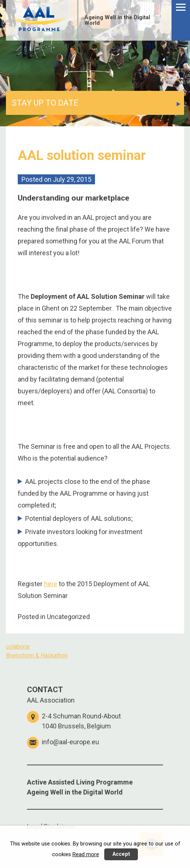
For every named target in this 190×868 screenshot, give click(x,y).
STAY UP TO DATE (45, 103)
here (51, 584)
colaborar (18, 647)
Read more (86, 855)
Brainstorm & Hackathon (37, 655)
